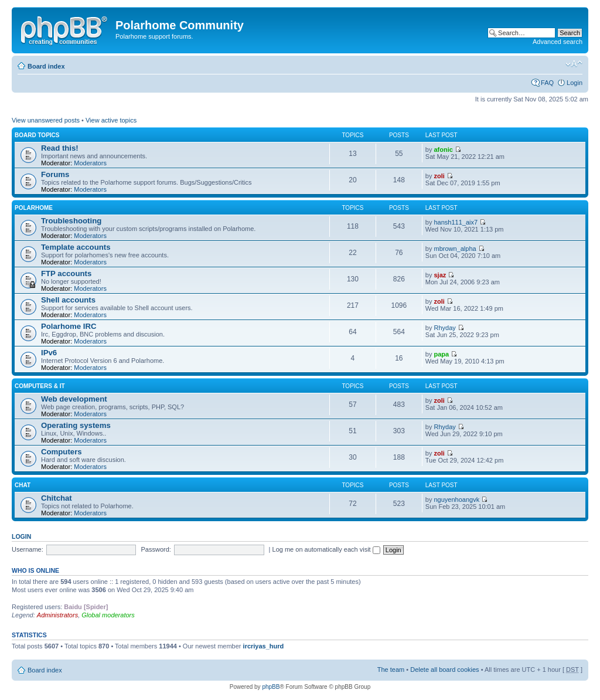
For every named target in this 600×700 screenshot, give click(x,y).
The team (391, 670)
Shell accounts (68, 300)
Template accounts (76, 247)
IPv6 (49, 353)
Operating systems (76, 425)
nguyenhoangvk (457, 499)
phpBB (271, 687)
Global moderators (108, 615)
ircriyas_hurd (264, 646)
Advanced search (558, 42)
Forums (55, 174)
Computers (62, 452)
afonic (444, 149)
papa (442, 354)
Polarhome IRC (69, 326)
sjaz (440, 275)
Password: (156, 549)
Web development (74, 399)
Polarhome (34, 208)
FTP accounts (66, 273)
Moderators (90, 163)
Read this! (60, 148)
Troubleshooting (71, 221)
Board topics (37, 135)
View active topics (111, 120)
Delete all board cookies (444, 670)
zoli (439, 176)
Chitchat (57, 498)
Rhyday (445, 328)
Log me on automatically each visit (326, 549)
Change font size (574, 64)
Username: (28, 549)
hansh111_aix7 (456, 222)
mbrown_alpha (455, 249)
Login (575, 83)
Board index (46, 66)
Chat (23, 485)
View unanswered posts (46, 120)
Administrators (57, 615)
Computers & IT (40, 386)
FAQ (547, 83)
